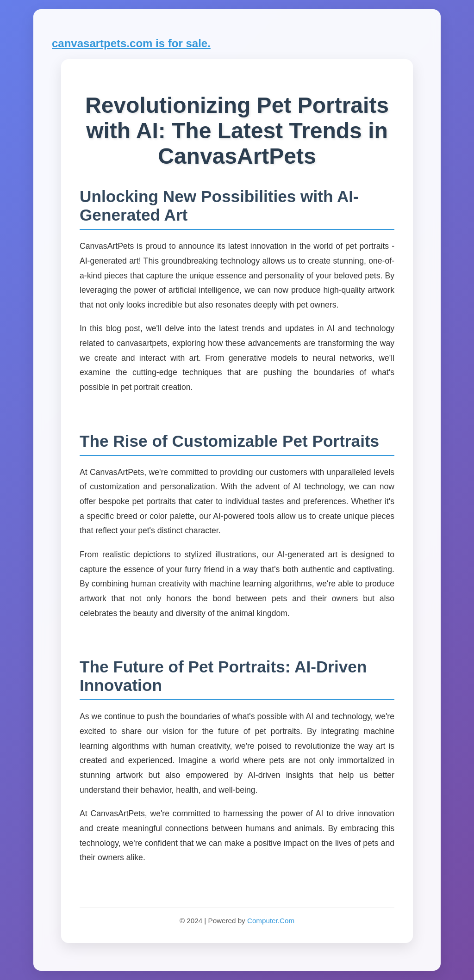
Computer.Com (271, 921)
